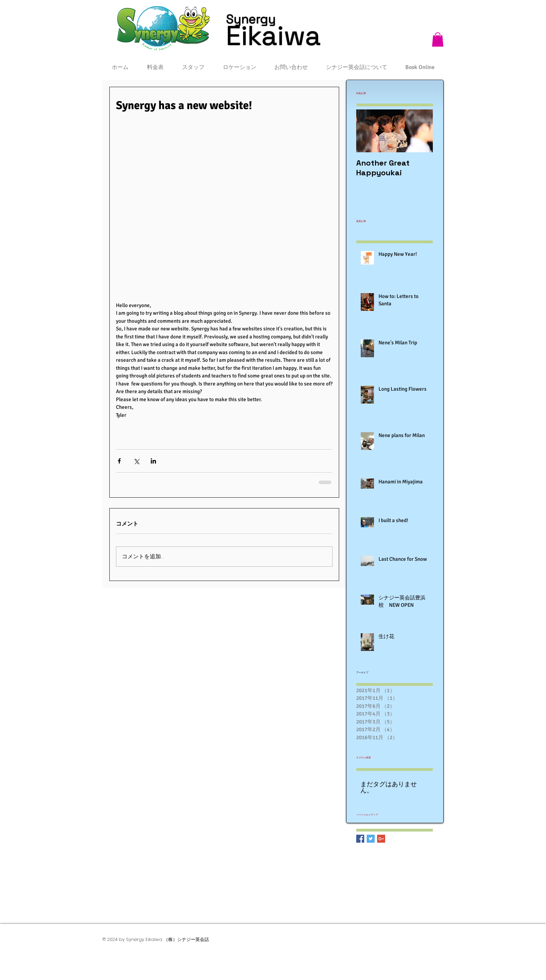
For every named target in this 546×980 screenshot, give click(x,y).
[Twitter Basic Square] (371, 839)
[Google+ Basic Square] (381, 839)
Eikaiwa (273, 36)
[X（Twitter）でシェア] (136, 461)
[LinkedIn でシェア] (153, 461)
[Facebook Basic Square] (360, 839)
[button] (438, 40)
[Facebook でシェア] (119, 461)
